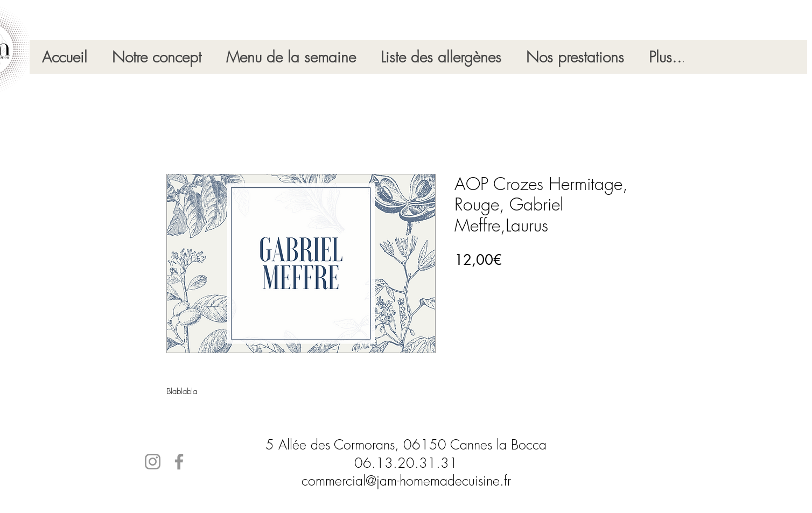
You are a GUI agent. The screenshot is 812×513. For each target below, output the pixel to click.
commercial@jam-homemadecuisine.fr (406, 481)
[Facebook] (179, 462)
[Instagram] (153, 462)
